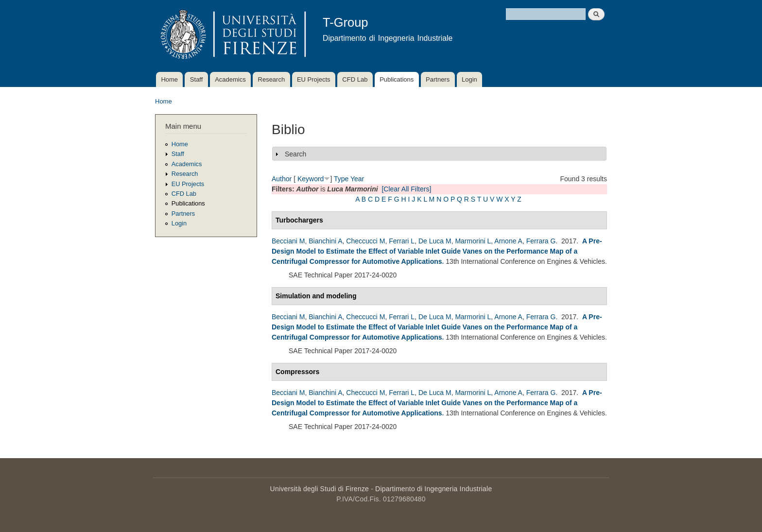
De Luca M (435, 241)
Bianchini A (325, 241)
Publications (397, 79)
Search (295, 154)
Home (169, 79)
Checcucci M (365, 241)
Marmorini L (473, 241)
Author (282, 179)
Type (341, 179)
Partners (438, 79)
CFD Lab (355, 79)
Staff (197, 79)
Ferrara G (541, 241)
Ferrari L (402, 241)
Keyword (311, 179)
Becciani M (288, 241)
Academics (230, 79)
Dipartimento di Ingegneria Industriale (433, 489)
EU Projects (314, 79)
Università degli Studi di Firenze (320, 489)
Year (357, 179)
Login (469, 79)
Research (272, 79)
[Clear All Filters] (406, 189)
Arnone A (508, 241)
